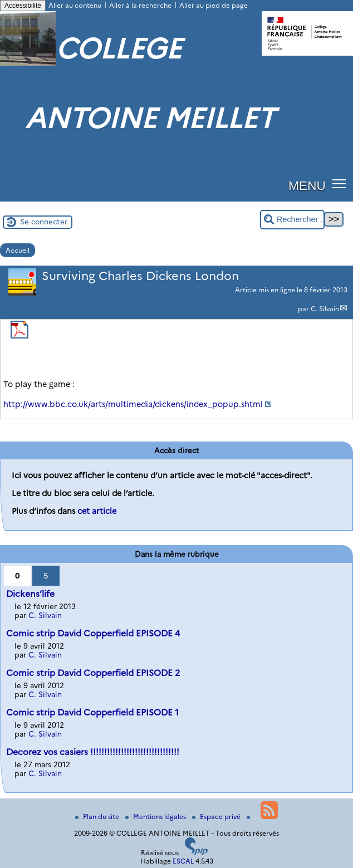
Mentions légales (156, 816)
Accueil (18, 250)
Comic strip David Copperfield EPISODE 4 (93, 633)
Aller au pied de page (214, 5)
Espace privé (217, 816)
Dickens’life (30, 594)
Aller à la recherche (140, 5)
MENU (307, 185)
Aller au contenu (75, 5)
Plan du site (98, 816)
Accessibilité (23, 6)
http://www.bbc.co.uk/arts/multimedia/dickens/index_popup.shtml (133, 404)
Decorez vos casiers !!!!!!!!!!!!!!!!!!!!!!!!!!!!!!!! (93, 752)
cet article (97, 511)
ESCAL (183, 861)
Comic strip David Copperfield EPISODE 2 (93, 673)
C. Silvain (325, 309)
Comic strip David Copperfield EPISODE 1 (92, 712)
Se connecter (44, 222)
